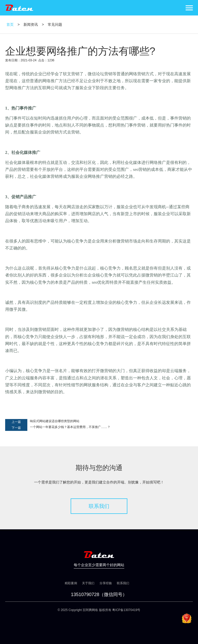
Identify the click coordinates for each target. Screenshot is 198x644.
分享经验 (106, 583)
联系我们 (99, 506)
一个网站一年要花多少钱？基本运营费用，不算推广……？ (70, 427)
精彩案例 (71, 583)
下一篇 (16, 428)
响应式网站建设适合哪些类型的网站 (55, 421)
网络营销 (137, 74)
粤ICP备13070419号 (126, 610)
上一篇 (16, 422)
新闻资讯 (31, 24)
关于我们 (88, 583)
